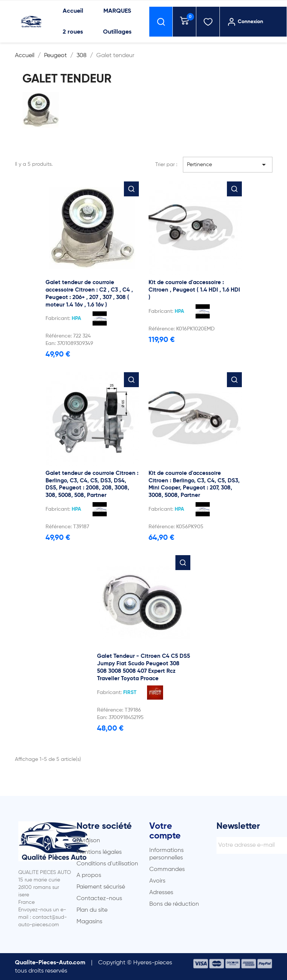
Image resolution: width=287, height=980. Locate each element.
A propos (89, 875)
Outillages (117, 32)
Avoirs (157, 881)
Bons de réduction (174, 904)
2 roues (73, 32)
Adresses (161, 893)
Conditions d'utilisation (107, 864)
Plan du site (92, 910)
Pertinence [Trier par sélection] (228, 165)
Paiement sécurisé (101, 887)
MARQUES (117, 11)
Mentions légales (99, 852)
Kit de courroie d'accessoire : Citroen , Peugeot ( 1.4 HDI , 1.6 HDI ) (194, 290)
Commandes (167, 869)
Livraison (88, 841)
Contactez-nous (99, 899)
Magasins (89, 922)
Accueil (73, 11)
